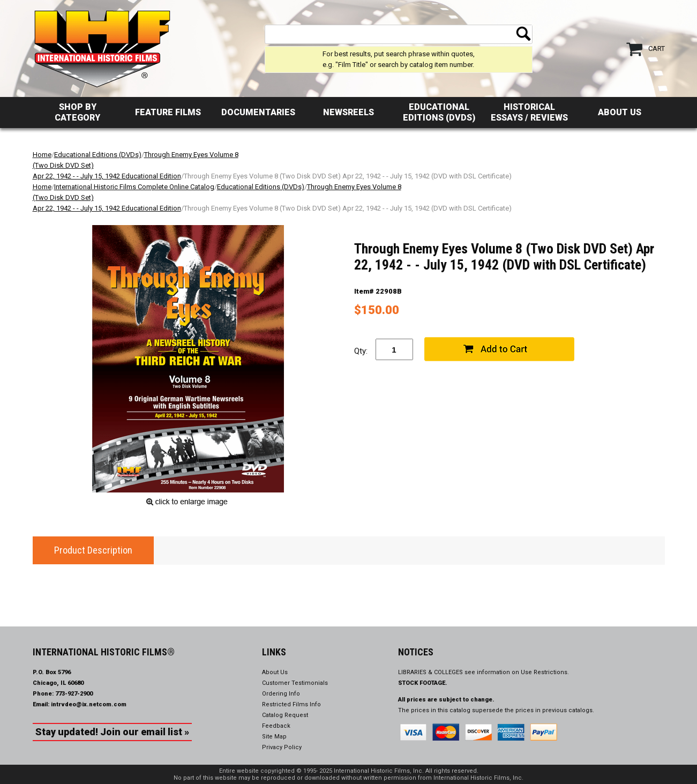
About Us (620, 112)
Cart (657, 48)
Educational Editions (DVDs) (439, 112)
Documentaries (258, 112)
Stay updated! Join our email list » (112, 732)
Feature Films (168, 112)
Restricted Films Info (291, 704)
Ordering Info (281, 694)
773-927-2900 (74, 694)
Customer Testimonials (295, 683)
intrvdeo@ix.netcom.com (89, 704)
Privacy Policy (282, 747)
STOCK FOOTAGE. (423, 683)
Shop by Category (77, 112)
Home (42, 155)
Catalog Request (285, 715)
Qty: (361, 351)
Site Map (274, 737)
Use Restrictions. (545, 672)
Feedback (276, 726)
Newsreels (348, 112)
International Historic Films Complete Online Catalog (134, 187)
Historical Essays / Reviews (529, 112)
